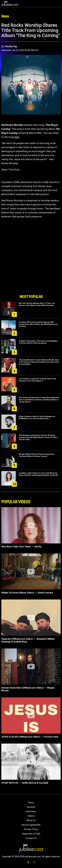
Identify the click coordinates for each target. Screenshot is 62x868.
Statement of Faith (31, 834)
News (31, 802)
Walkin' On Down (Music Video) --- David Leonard (27, 593)
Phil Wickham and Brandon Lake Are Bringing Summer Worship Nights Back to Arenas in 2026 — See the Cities (39, 437)
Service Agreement (31, 825)
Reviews (31, 807)
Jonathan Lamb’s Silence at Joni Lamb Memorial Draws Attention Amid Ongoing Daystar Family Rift (39, 474)
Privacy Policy (31, 829)
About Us (31, 820)
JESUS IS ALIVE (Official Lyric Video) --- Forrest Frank (30, 737)
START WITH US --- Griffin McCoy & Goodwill (25, 783)
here (17, 137)
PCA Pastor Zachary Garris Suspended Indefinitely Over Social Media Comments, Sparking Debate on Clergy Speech (39, 400)
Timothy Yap (11, 46)
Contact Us (31, 838)
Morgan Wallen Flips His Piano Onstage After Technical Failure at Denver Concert (37, 455)
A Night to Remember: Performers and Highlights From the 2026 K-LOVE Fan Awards (38, 342)
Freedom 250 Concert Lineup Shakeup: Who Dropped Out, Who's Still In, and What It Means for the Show (38, 324)
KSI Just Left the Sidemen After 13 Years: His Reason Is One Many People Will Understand (37, 304)
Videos (31, 816)
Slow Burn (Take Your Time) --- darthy (21, 547)
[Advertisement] (31, 281)
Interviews (31, 811)
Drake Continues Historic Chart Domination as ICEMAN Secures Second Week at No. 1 (37, 417)
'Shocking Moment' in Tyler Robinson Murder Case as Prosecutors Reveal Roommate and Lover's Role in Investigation (39, 362)
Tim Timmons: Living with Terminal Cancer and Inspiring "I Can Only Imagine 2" (37, 380)
